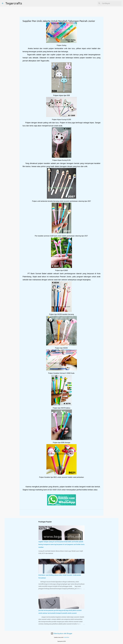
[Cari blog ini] (111, 3)
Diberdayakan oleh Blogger (62, 633)
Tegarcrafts (14, 3)
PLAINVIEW (66, 637)
